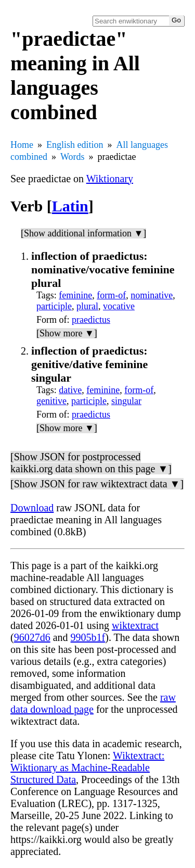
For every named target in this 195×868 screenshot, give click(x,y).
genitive (51, 401)
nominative (152, 295)
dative (70, 390)
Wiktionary (110, 179)
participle (54, 306)
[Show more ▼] (67, 333)
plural (87, 306)
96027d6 (32, 637)
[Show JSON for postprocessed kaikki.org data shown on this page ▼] (91, 463)
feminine (75, 295)
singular (126, 401)
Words (73, 157)
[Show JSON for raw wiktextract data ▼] (97, 484)
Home (22, 145)
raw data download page (93, 703)
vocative (119, 306)
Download (32, 508)
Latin (70, 206)
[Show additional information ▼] (83, 233)
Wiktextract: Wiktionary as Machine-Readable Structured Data (87, 768)
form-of (111, 295)
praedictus (91, 320)
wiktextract (135, 625)
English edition (75, 145)
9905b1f (88, 637)
